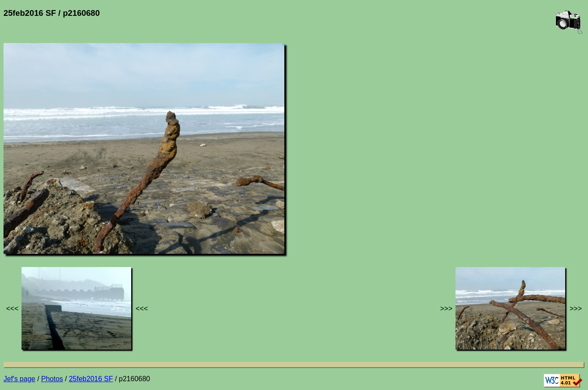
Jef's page (19, 379)
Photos (52, 379)
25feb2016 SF (91, 379)
